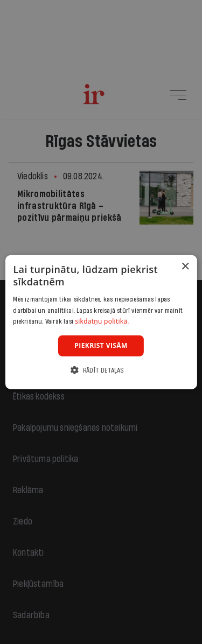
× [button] (185, 267)
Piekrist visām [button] (101, 345)
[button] (101, 370)
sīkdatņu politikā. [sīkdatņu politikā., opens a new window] (102, 321)
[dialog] (101, 322)
